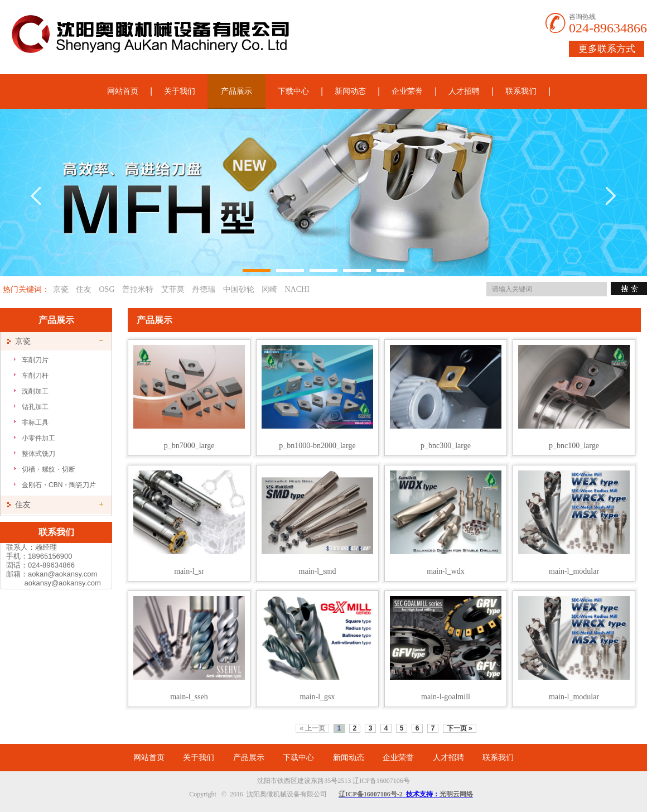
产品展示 (236, 91)
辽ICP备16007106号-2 (371, 794)
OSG (107, 289)
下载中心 (293, 91)
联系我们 (521, 91)
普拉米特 (138, 289)
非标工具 (35, 422)
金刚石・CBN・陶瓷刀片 (59, 485)
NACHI (297, 289)
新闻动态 (350, 91)
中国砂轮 (239, 289)
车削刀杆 (35, 376)
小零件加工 (38, 438)
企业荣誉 (407, 91)
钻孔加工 (35, 407)
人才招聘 (464, 91)
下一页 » (460, 728)
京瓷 (61, 289)
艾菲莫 (173, 289)
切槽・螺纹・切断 (49, 469)
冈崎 (269, 289)
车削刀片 (35, 360)
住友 (84, 289)
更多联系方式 (607, 49)
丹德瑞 (204, 289)
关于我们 (180, 91)
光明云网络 (456, 794)
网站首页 (123, 91)
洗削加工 (35, 391)
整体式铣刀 (38, 454)
